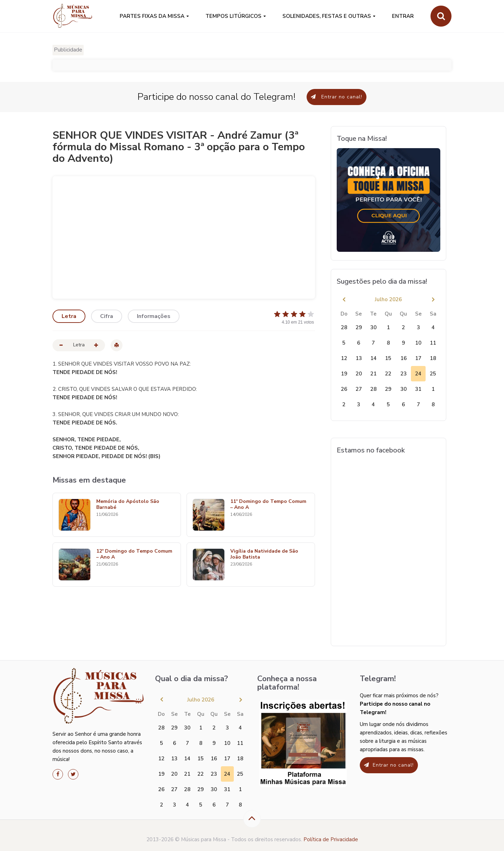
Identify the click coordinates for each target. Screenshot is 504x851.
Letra (69, 316)
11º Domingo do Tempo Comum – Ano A (268, 505)
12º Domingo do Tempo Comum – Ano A (134, 554)
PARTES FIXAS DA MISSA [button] (152, 16)
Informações (154, 316)
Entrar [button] (403, 16)
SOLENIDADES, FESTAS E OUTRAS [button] (327, 16)
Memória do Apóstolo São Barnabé (128, 505)
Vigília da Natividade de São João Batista (264, 554)
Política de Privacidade (331, 839)
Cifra (107, 316)
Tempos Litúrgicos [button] (233, 16)
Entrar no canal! (337, 97)
